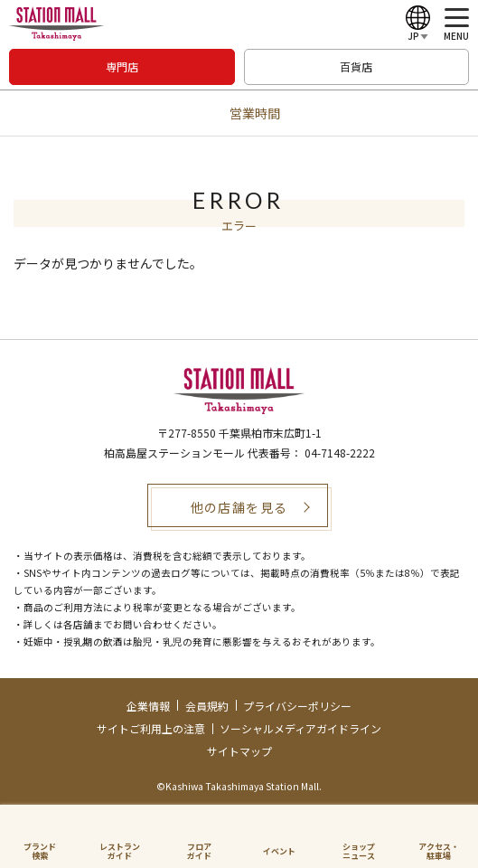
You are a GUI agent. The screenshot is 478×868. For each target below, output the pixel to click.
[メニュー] (456, 24)
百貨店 (356, 66)
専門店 (122, 66)
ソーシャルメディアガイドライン (300, 728)
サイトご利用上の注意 (151, 728)
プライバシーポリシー (297, 706)
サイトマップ (239, 751)
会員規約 (207, 706)
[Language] (418, 24)
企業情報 (148, 706)
